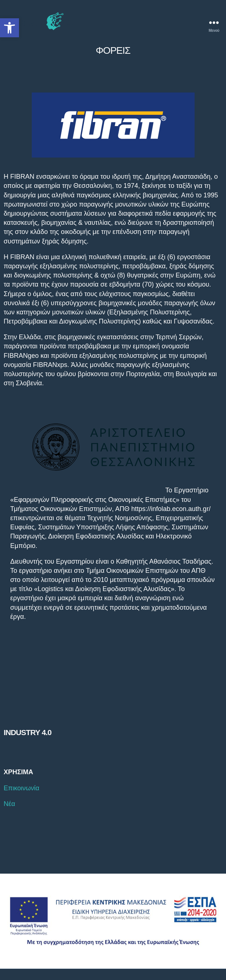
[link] (9, 28)
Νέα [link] (9, 804)
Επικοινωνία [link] (22, 788)
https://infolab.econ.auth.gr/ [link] (171, 509)
